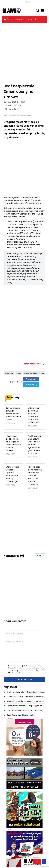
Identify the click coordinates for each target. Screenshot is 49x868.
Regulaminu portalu (15, 668)
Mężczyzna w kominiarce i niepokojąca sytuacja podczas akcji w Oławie (24, 706)
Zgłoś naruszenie (34, 364)
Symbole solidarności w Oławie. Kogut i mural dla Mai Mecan (24, 692)
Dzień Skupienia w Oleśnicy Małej (19, 715)
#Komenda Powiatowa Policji (34, 373)
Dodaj (40, 556)
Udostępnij (31, 379)
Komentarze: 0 (13, 109)
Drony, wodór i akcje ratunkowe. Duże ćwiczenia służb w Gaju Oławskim (24, 697)
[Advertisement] (24, 53)
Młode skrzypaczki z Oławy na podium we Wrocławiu (24, 701)
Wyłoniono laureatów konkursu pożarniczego (24, 710)
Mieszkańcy (9, 373)
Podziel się (31, 385)
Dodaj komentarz (25, 680)
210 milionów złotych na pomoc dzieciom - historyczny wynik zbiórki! (22, 19)
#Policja (18, 373)
